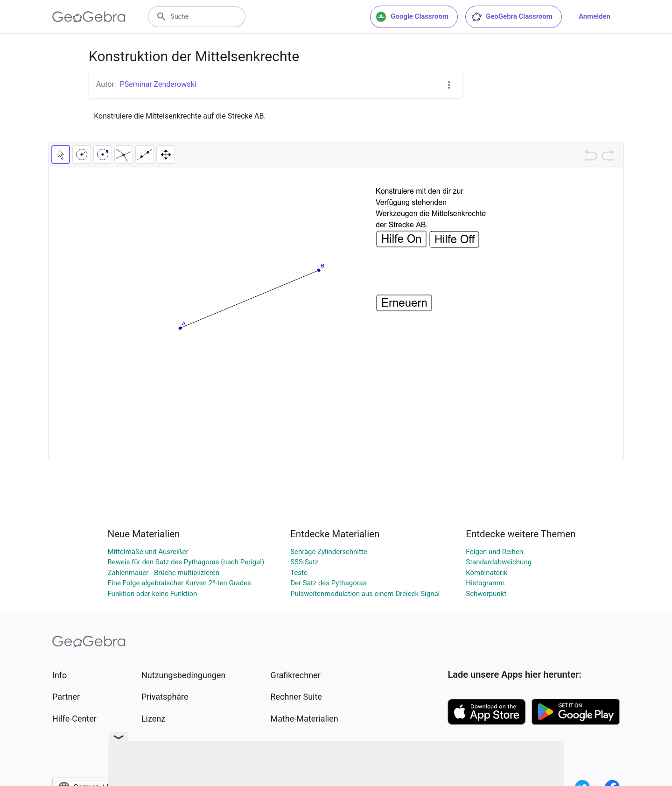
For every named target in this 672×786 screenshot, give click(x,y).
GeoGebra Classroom (512, 17)
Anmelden (595, 16)
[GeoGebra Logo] (89, 17)
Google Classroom (412, 17)
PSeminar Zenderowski (158, 84)
